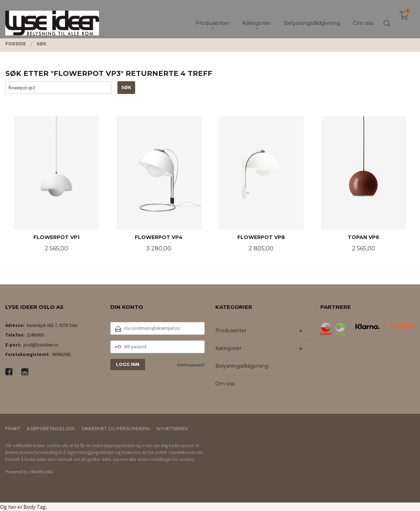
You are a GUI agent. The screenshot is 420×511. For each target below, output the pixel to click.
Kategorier (228, 348)
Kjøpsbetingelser (51, 428)
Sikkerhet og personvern (115, 428)
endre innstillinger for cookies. (166, 459)
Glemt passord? (191, 365)
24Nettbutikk (41, 472)
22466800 (35, 335)
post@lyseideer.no (41, 345)
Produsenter (231, 331)
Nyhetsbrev (172, 428)
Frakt (13, 428)
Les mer (120, 459)
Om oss (225, 384)
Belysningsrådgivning (242, 366)
